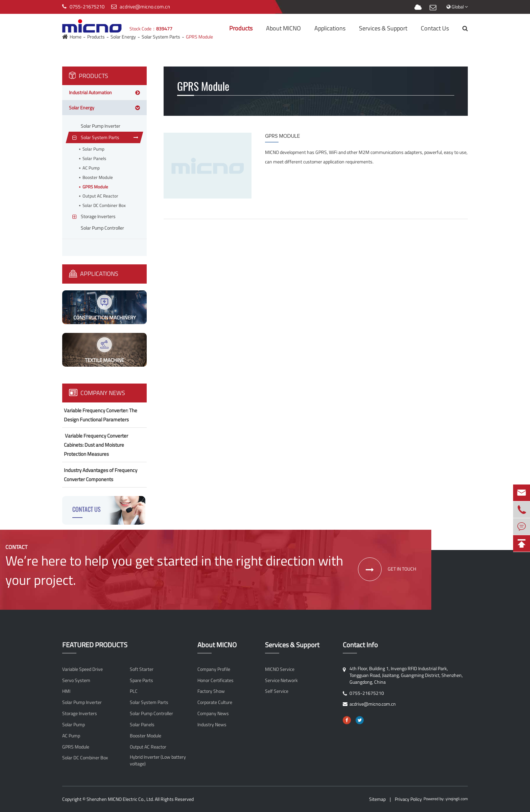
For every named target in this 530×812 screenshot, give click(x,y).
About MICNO (283, 28)
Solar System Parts (149, 702)
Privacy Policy (408, 799)
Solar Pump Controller (151, 713)
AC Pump (91, 168)
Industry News (212, 725)
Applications (330, 28)
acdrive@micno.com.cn (145, 7)
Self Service (277, 691)
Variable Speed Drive (82, 669)
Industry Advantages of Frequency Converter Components (101, 475)
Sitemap (377, 799)
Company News (97, 393)
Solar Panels (94, 159)
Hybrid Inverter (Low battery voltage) (158, 760)
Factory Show (211, 691)
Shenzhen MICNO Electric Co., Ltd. (120, 799)
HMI (66, 691)
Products (241, 28)
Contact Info (360, 645)
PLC (134, 691)
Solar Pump (93, 149)
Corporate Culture (215, 702)
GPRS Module (95, 187)
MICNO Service (280, 669)
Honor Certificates (215, 680)
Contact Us (435, 28)
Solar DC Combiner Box (104, 205)
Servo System (76, 680)
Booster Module (98, 177)
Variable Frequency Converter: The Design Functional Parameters (101, 415)
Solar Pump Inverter (82, 702)
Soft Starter (142, 669)
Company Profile (214, 669)
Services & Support (383, 28)
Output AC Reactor (100, 196)
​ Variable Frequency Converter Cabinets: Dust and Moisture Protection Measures (96, 445)
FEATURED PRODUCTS (95, 645)
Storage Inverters (80, 713)
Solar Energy (82, 108)
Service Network (281, 680)
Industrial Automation (90, 92)
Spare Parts (141, 680)
